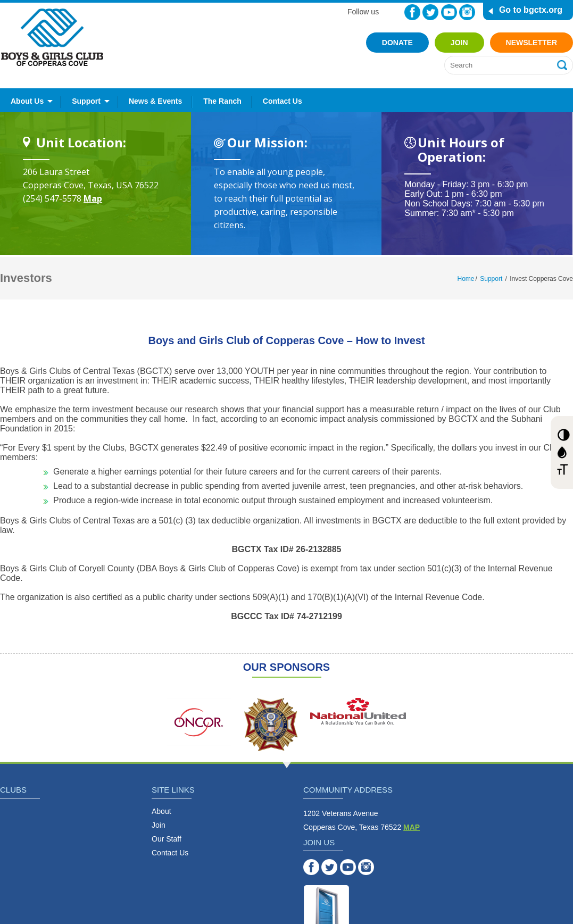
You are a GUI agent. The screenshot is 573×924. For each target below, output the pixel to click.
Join (459, 43)
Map (93, 198)
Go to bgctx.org (531, 10)
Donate (397, 43)
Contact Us (283, 101)
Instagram (467, 12)
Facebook (412, 12)
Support (86, 101)
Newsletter (532, 43)
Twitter (430, 12)
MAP (412, 827)
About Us (27, 101)
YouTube (449, 12)
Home (466, 279)
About (161, 811)
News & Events (155, 101)
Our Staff (167, 839)
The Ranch (222, 101)
